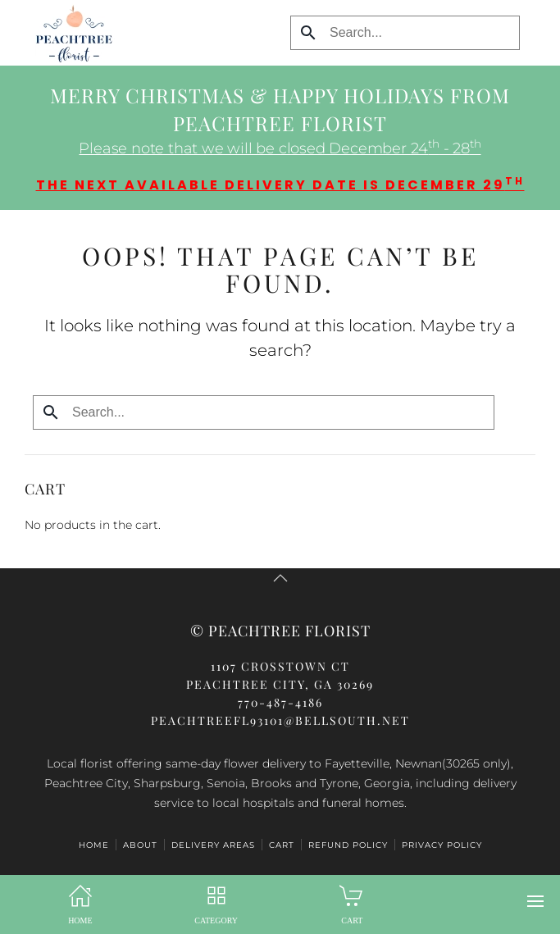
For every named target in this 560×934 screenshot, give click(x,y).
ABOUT (140, 845)
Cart (282, 845)
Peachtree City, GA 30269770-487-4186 (280, 684)
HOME (94, 845)
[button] (535, 901)
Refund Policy (348, 845)
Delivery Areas (213, 845)
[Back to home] (70, 33)
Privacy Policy (442, 845)
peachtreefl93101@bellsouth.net (280, 720)
